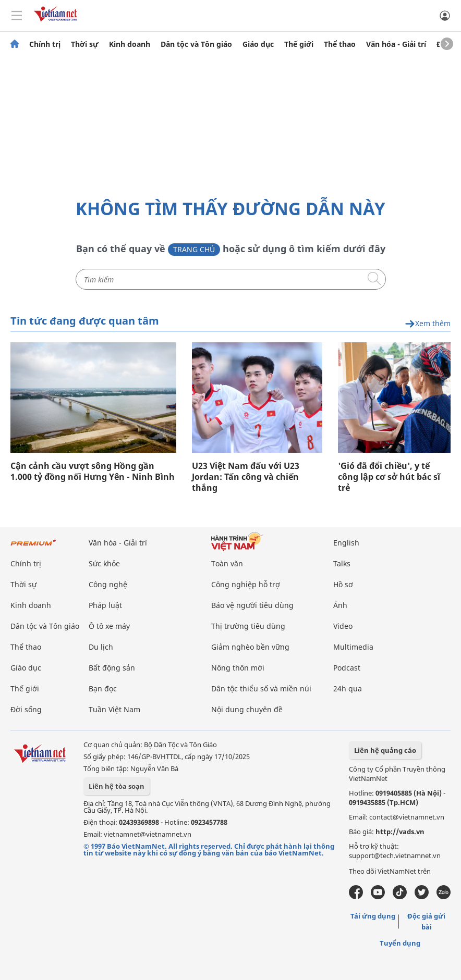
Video (343, 626)
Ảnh (340, 605)
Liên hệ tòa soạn (117, 786)
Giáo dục (258, 44)
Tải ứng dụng (373, 916)
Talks (342, 563)
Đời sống (26, 709)
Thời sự (85, 44)
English (346, 543)
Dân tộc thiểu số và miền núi (261, 689)
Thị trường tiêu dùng (248, 626)
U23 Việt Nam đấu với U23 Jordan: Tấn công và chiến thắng (246, 477)
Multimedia (353, 647)
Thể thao (340, 44)
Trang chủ (194, 249)
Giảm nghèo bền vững (250, 647)
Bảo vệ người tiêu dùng (252, 605)
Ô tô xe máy (109, 626)
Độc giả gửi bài (426, 921)
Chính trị (45, 44)
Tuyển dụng (400, 943)
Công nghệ (108, 584)
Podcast (347, 668)
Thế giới (299, 44)
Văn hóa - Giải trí (396, 44)
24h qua (348, 689)
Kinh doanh (130, 44)
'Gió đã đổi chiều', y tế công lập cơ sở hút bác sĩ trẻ (389, 477)
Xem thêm (428, 324)
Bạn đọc (103, 689)
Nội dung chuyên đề (247, 709)
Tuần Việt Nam (114, 709)
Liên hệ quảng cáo (385, 750)
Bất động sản (112, 668)
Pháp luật (105, 605)
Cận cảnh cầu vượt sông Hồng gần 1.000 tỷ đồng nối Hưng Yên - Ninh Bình (93, 472)
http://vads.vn (400, 832)
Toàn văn (227, 563)
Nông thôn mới (238, 668)
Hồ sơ (343, 584)
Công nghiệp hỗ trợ (246, 584)
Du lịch (101, 647)
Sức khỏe (104, 563)
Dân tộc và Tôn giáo (196, 44)
